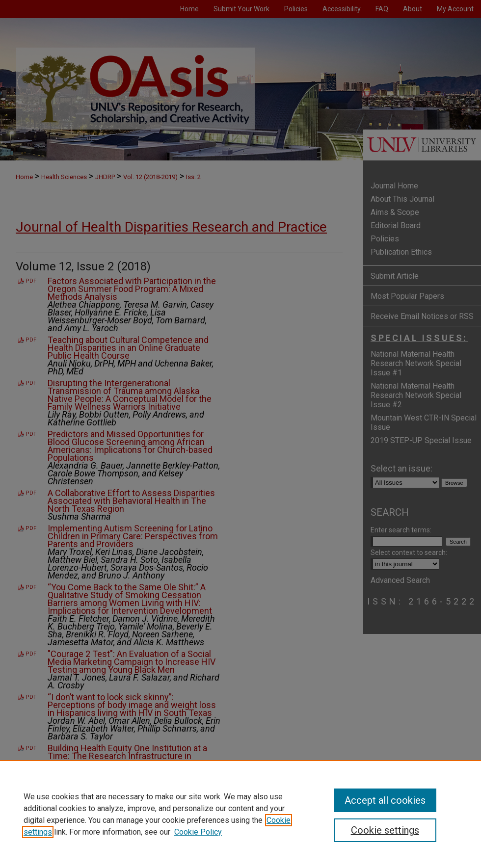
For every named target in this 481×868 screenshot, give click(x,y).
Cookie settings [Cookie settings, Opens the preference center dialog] (385, 830)
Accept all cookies (385, 800)
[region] (240, 814)
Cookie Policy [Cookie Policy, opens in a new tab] (198, 832)
